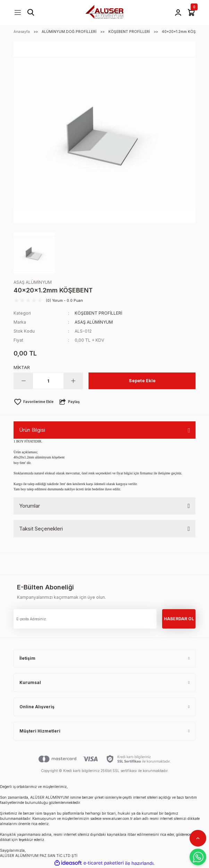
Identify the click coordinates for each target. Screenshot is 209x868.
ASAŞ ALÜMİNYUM (33, 282)
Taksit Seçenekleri (41, 529)
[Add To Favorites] (34, 402)
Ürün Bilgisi (32, 430)
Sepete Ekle (142, 381)
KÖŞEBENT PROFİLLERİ (98, 313)
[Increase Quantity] (73, 381)
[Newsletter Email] (85, 619)
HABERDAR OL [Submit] (179, 619)
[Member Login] (178, 12)
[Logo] (104, 12)
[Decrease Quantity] (23, 381)
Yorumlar (30, 506)
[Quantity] (48, 381)
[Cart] (191, 12)
